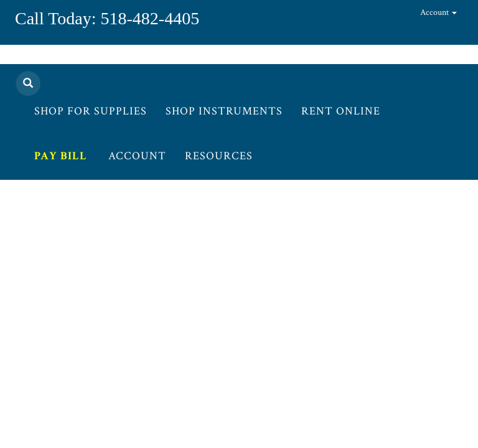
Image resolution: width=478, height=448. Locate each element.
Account (438, 12)
